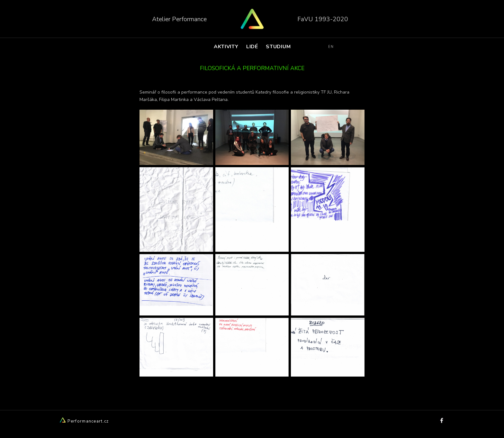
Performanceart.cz (84, 421)
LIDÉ (252, 47)
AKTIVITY (226, 47)
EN (331, 47)
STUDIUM (278, 47)
